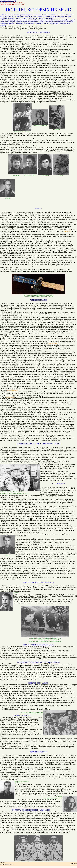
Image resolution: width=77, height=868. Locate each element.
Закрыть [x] (74, 864)
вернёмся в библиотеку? (8, 1)
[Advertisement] (38, 204)
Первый (27, 329)
